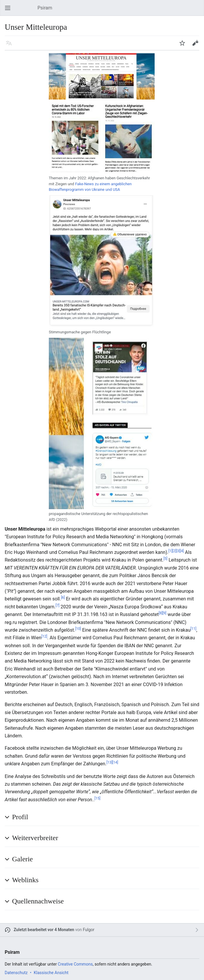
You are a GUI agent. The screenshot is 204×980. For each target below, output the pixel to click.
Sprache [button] (11, 46)
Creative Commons (75, 964)
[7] (57, 605)
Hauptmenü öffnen (9, 11)
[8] (161, 613)
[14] (115, 762)
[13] (109, 762)
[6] (63, 597)
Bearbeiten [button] (197, 46)
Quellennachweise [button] (38, 901)
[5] (165, 559)
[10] (78, 629)
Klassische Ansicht (51, 973)
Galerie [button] (22, 859)
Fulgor (89, 930)
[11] (193, 629)
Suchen (198, 11)
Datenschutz (16, 973)
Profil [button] (20, 817)
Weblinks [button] (25, 880)
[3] (178, 551)
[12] (44, 636)
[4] (182, 551)
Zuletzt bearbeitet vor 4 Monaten (44, 930)
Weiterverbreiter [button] (35, 838)
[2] (174, 551)
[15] (98, 798)
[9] (164, 613)
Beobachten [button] (184, 46)
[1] (170, 551)
